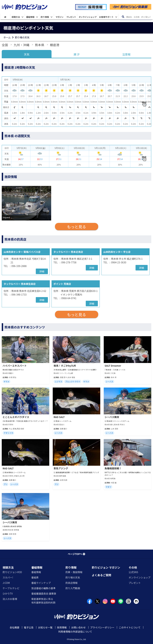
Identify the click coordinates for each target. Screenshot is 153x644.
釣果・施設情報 (74, 572)
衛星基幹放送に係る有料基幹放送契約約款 (43, 601)
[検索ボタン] (123, 17)
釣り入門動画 (73, 588)
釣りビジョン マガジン (106, 567)
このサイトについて (130, 627)
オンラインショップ (140, 577)
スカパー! (8, 577)
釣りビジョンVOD (12, 572)
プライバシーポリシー (102, 627)
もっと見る (76, 227)
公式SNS (133, 572)
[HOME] (5, 17)
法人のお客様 (10, 599)
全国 (5, 45)
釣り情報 (71, 567)
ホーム (7, 37)
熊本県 (40, 45)
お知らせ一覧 (45, 627)
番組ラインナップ (41, 583)
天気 (27, 54)
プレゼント (135, 583)
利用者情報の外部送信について (75, 632)
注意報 (126, 54)
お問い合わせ (78, 627)
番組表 (35, 577)
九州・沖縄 (21, 45)
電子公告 (29, 627)
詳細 (42, 271)
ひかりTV (8, 594)
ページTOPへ (76, 554)
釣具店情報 (72, 583)
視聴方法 (8, 567)
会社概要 (15, 627)
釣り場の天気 (22, 37)
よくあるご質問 (101, 575)
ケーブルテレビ (11, 588)
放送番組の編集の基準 (43, 588)
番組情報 (37, 567)
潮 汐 (77, 54)
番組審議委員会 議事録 (44, 594)
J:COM (6, 583)
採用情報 (62, 627)
